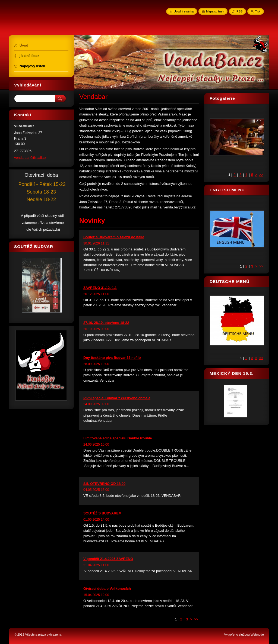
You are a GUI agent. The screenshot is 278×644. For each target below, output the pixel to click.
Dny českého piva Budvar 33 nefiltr (112, 358)
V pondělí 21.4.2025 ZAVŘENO (108, 559)
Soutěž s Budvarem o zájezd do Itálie (114, 237)
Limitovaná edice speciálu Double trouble (118, 438)
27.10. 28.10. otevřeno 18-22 (106, 323)
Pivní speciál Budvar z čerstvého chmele (117, 398)
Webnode (257, 635)
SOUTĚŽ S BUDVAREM (102, 513)
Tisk (258, 11)
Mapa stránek (215, 11)
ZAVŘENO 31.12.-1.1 (100, 288)
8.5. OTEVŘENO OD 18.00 (104, 484)
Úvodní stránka (184, 11)
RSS (239, 11)
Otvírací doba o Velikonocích (107, 589)
